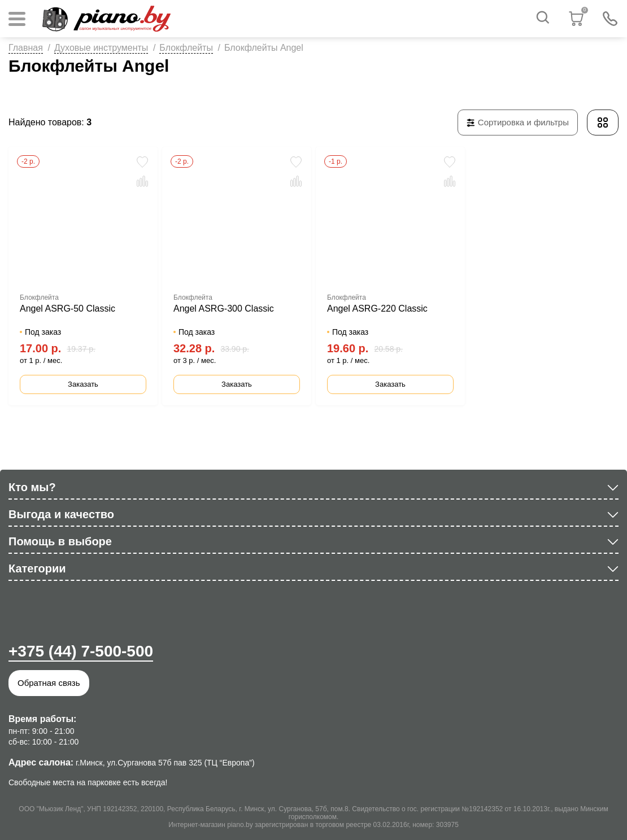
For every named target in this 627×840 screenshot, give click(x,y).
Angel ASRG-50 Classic (68, 309)
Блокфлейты (186, 48)
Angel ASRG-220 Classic (377, 309)
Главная (26, 48)
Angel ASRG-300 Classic (224, 309)
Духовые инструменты (101, 48)
